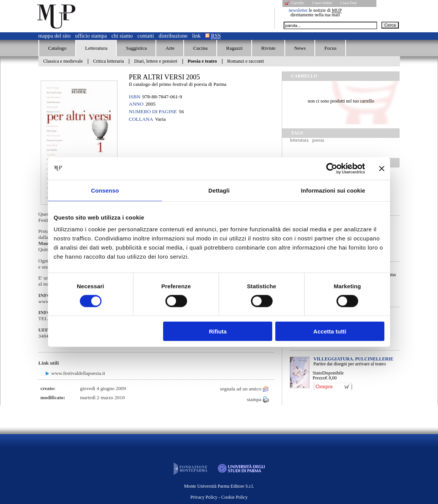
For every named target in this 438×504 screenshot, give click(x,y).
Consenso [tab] (105, 190)
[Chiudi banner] (382, 168)
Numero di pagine (153, 111)
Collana (141, 119)
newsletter (298, 10)
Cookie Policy (234, 497)
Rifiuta (218, 331)
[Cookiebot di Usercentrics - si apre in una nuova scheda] (332, 168)
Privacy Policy (204, 497)
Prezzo (319, 378)
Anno (136, 104)
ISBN (135, 97)
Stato (317, 373)
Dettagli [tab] (219, 190)
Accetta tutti (330, 331)
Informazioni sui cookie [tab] (333, 190)
